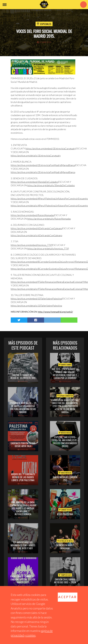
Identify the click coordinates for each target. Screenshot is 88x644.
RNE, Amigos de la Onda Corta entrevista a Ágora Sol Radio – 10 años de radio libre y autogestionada (23, 508)
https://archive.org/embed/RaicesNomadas (32, 215)
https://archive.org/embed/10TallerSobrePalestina (36, 299)
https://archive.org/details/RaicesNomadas (49, 219)
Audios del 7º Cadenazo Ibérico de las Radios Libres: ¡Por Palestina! (23, 477)
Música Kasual (65, 433)
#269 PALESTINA (65, 514)
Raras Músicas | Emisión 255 (65, 479)
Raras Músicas (65, 473)
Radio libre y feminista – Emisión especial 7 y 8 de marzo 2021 (23, 579)
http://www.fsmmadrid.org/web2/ (55, 312)
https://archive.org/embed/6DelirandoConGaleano (36, 228)
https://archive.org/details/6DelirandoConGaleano (36, 235)
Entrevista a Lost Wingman (65, 547)
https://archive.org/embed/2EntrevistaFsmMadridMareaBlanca (43, 165)
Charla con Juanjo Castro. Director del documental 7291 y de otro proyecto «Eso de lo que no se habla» (65, 406)
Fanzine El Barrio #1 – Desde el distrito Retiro (23, 376)
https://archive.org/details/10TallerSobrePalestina (36, 306)
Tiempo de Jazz (65, 575)
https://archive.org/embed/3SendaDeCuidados (34, 182)
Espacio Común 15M (65, 396)
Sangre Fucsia (65, 510)
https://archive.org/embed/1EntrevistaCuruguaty (51, 148)
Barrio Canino (65, 365)
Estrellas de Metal (65, 541)
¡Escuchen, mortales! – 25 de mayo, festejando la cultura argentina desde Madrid (23, 407)
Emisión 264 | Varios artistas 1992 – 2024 (65, 581)
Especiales (46, 24)
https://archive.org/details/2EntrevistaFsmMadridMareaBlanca (43, 172)
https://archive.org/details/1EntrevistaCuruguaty (36, 156)
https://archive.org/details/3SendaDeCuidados (51, 185)
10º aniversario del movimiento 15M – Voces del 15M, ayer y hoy (23, 545)
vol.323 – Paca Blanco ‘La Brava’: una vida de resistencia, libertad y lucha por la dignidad (65, 373)
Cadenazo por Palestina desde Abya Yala (23, 445)
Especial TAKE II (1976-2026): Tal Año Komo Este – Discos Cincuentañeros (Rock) (65, 441)
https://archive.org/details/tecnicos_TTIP (48, 249)
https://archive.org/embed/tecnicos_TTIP (31, 245)
